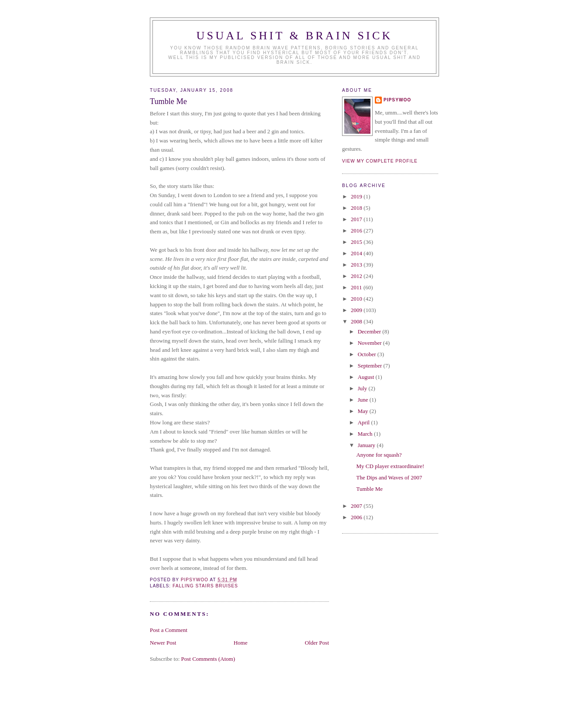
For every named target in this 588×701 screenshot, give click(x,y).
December (370, 331)
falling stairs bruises (205, 586)
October (368, 354)
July (363, 388)
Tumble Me (369, 489)
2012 (357, 276)
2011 (357, 287)
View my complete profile (380, 161)
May (364, 411)
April (365, 422)
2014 (357, 253)
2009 (357, 310)
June (364, 400)
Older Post (317, 643)
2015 (357, 242)
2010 (357, 299)
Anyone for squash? (379, 455)
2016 (357, 231)
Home (241, 643)
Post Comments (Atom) (208, 659)
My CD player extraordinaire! (390, 466)
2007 (357, 506)
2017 (357, 219)
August (367, 377)
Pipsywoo (397, 100)
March (366, 434)
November (370, 343)
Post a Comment (169, 630)
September (371, 366)
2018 (357, 208)
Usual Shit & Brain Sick (295, 36)
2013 (357, 265)
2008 (357, 321)
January (367, 445)
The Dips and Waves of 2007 (389, 477)
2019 (357, 196)
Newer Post (163, 643)
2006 (357, 517)
